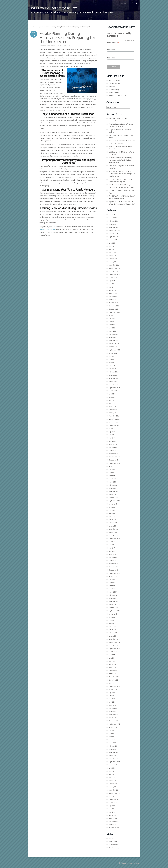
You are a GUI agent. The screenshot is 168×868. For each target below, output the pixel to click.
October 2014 (113, 645)
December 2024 (114, 265)
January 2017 (113, 561)
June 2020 (112, 435)
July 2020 (112, 432)
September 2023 (114, 312)
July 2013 (112, 693)
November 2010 (114, 793)
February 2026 (114, 221)
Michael (48, 46)
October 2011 (113, 759)
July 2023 (112, 318)
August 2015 (113, 614)
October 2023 (113, 309)
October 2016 (113, 570)
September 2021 (114, 388)
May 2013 (112, 699)
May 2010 (112, 812)
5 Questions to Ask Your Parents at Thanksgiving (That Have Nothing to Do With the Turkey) (122, 174)
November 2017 (114, 532)
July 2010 (112, 806)
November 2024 (114, 268)
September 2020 (114, 425)
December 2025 (114, 227)
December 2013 (114, 677)
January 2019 (113, 488)
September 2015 (114, 611)
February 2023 (114, 334)
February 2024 (114, 296)
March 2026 (113, 218)
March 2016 (113, 592)
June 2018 (112, 510)
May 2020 (112, 438)
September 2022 (114, 350)
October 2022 (113, 347)
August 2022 (113, 353)
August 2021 (113, 391)
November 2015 (114, 605)
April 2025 (112, 252)
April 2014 (112, 664)
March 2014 (113, 667)
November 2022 (114, 344)
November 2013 (114, 680)
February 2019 (114, 485)
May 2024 (112, 287)
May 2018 (112, 513)
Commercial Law (114, 83)
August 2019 (113, 466)
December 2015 (114, 601)
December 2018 (114, 491)
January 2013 (113, 711)
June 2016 (112, 583)
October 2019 (113, 460)
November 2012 (114, 718)
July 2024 (112, 281)
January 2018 (113, 526)
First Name (111, 50)
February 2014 (114, 671)
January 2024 (113, 300)
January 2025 (113, 262)
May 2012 (112, 737)
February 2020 (114, 447)
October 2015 (113, 608)
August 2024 (113, 278)
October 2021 (113, 385)
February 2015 (114, 633)
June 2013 (112, 696)
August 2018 (113, 504)
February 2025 (114, 259)
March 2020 (113, 444)
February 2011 (114, 784)
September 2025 (114, 237)
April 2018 (112, 517)
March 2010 (113, 818)
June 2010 (112, 809)
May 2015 (112, 623)
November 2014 (114, 642)
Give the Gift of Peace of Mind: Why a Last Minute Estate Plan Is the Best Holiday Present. (121, 160)
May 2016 (112, 586)
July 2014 (112, 655)
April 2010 (112, 815)
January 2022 (113, 375)
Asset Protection (114, 80)
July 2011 (112, 768)
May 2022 (112, 363)
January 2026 (113, 224)
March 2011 (113, 781)
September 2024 (114, 274)
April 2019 (112, 479)
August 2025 (113, 240)
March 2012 (113, 743)
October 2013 (113, 683)
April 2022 (112, 366)
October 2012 (113, 721)
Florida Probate (114, 93)
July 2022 (112, 356)
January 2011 (113, 787)
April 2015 (112, 627)
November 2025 (114, 230)
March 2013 (113, 705)
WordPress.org (114, 848)
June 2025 (112, 246)
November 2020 (114, 419)
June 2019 (112, 473)
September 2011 (114, 762)
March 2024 (113, 293)
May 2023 (112, 325)
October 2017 (113, 535)
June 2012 (112, 733)
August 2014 (113, 652)
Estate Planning (114, 90)
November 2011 (114, 755)
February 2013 (114, 708)
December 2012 (114, 715)
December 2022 (114, 341)
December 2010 (114, 790)
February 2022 (114, 372)
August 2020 (113, 429)
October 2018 (113, 498)
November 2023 (114, 306)
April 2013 (112, 702)
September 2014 (114, 649)
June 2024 (112, 284)
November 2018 (114, 495)
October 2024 (113, 271)
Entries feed (113, 842)
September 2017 (114, 539)
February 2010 (114, 821)
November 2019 (114, 457)
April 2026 (112, 215)
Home (34, 27)
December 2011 (114, 752)
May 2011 (112, 774)
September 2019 (114, 463)
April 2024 (112, 290)
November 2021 (114, 381)
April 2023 (112, 328)
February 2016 (114, 595)
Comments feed (114, 845)
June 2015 (112, 620)
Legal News (41, 27)
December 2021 (114, 378)
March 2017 (113, 554)
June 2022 (112, 359)
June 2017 (112, 545)
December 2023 (114, 303)
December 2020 (114, 416)
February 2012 (114, 746)
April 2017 (112, 551)
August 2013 (113, 689)
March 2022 (113, 369)
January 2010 (113, 825)
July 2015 (112, 617)
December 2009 (114, 828)
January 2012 (113, 749)
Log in (111, 838)
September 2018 (114, 501)
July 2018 (112, 507)
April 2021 (112, 403)
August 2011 (113, 765)
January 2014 (113, 674)
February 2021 (114, 410)
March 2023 (113, 331)
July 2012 (112, 730)
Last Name (111, 58)
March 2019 (113, 482)
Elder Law (112, 86)
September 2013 (114, 686)
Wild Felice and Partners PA (118, 96)
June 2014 (112, 658)
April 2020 (112, 441)
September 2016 (114, 573)
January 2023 (113, 337)
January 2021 (113, 413)
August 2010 (113, 803)
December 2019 (114, 454)
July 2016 (112, 579)
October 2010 (113, 796)
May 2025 (112, 249)
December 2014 (114, 639)
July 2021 (112, 394)
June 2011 (112, 771)
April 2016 (112, 589)
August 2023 (113, 315)
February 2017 (114, 557)
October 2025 (113, 234)
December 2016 (114, 564)
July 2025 (112, 243)
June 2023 (112, 322)
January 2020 (113, 451)
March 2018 (113, 520)
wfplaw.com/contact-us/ (48, 229)
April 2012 (112, 740)
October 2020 (113, 422)
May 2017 (112, 548)
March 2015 (113, 630)
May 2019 (112, 476)
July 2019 (112, 469)
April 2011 (112, 777)
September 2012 (114, 724)
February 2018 (114, 523)
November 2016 (114, 567)
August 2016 (113, 576)
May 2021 (112, 400)
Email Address (113, 43)
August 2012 (113, 727)
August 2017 (113, 542)
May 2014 (112, 661)
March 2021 (113, 407)
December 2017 (114, 529)
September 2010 (114, 799)
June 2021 (112, 397)
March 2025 (113, 256)
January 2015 (113, 636)
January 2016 (113, 598)
